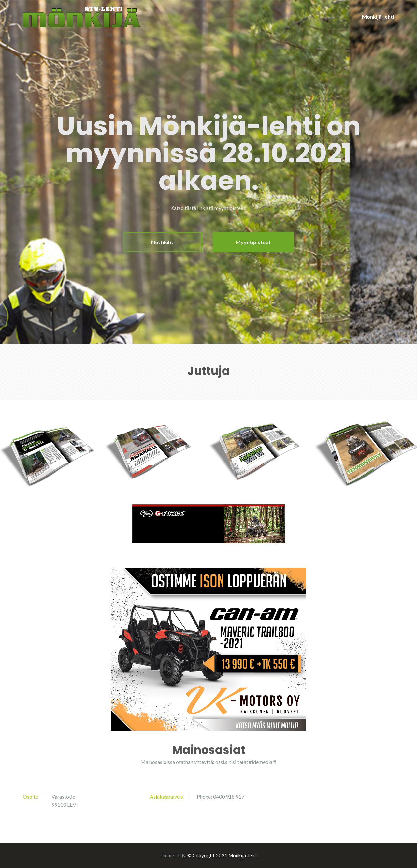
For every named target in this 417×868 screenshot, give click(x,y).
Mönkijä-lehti (378, 16)
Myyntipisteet (253, 242)
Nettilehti (163, 242)
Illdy (181, 855)
